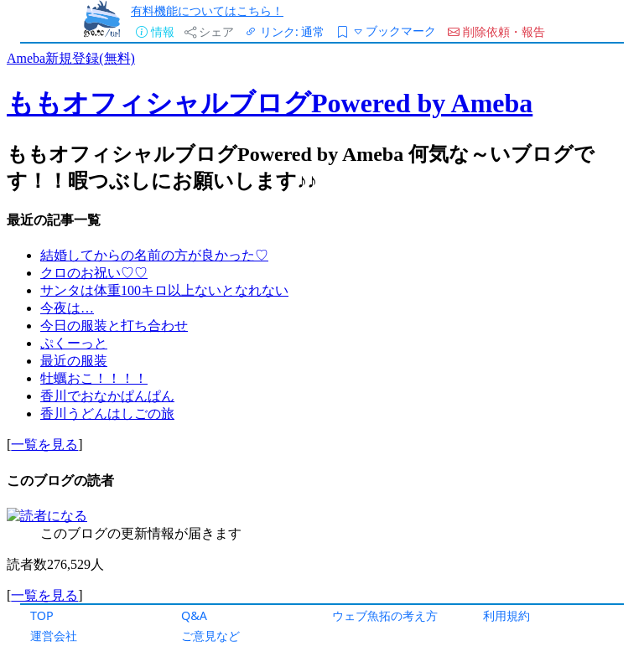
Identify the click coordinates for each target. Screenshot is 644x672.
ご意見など (210, 636)
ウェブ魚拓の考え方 (385, 615)
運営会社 (54, 636)
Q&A (194, 615)
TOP (42, 615)
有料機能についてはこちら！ (207, 10)
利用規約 (506, 615)
